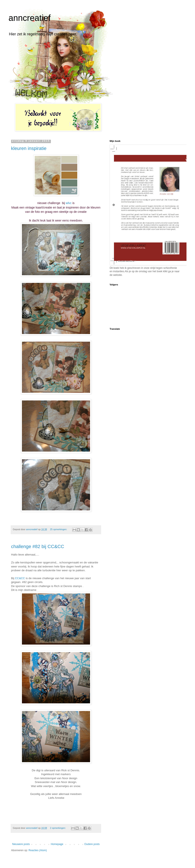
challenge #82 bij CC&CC (38, 546)
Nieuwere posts (21, 844)
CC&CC (20, 578)
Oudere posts (92, 844)
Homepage (57, 844)
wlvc (69, 203)
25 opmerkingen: (59, 529)
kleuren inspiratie (29, 148)
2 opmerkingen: (58, 828)
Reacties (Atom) (38, 850)
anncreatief (30, 18)
